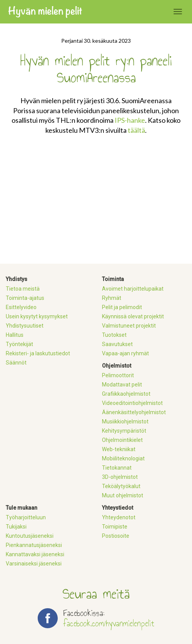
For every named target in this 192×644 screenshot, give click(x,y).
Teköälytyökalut (121, 486)
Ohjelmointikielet (122, 440)
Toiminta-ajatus (25, 298)
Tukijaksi (16, 527)
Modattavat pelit (122, 385)
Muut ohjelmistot (123, 495)
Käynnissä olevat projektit (133, 316)
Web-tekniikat (119, 449)
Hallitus (15, 335)
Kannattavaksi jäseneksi (35, 554)
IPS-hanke (130, 120)
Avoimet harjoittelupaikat (133, 289)
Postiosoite (116, 536)
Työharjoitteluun (26, 517)
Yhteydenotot (119, 517)
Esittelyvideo (21, 307)
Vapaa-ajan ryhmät (125, 353)
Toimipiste (115, 527)
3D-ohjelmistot (120, 477)
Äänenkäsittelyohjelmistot (134, 412)
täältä (136, 130)
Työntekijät (19, 344)
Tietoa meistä (23, 289)
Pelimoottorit (118, 375)
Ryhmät (112, 298)
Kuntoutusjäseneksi (30, 536)
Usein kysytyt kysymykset (37, 316)
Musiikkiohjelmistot (125, 422)
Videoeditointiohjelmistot (132, 403)
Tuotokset (114, 335)
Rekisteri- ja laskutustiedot (38, 353)
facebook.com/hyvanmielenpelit (109, 623)
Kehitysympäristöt (124, 431)
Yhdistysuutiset (25, 326)
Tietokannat (117, 468)
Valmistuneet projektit (129, 326)
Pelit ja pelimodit (122, 307)
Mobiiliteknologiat (123, 458)
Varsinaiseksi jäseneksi (34, 564)
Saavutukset (117, 344)
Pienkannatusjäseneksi (34, 545)
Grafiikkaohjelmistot (126, 394)
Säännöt (16, 363)
